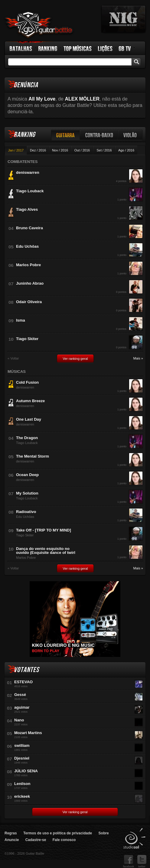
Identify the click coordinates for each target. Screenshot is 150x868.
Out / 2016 (82, 150)
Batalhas (21, 48)
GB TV (125, 48)
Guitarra (66, 135)
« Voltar (13, 358)
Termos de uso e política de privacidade (58, 833)
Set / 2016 (104, 150)
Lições (105, 48)
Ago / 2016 (126, 150)
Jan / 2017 (16, 150)
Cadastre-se (36, 840)
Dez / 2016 (38, 150)
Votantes (26, 670)
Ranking (48, 48)
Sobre (104, 833)
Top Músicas (78, 48)
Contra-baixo (99, 135)
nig (123, 19)
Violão (130, 135)
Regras (11, 833)
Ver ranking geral (75, 359)
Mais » (138, 358)
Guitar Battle (39, 25)
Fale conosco (64, 840)
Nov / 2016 (60, 150)
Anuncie (12, 840)
